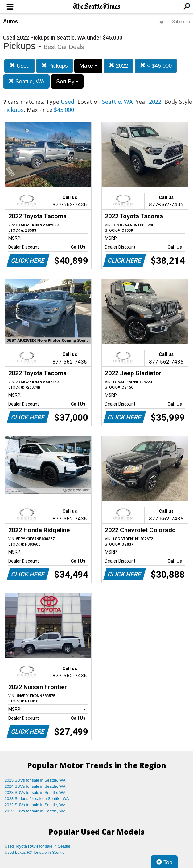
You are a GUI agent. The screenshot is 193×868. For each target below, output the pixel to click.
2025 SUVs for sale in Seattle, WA (35, 780)
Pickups (55, 66)
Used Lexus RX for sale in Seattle (35, 852)
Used (20, 66)
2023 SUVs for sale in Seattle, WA (35, 792)
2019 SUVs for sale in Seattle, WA (35, 811)
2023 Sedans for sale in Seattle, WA (37, 799)
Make (88, 66)
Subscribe (181, 21)
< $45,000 (156, 66)
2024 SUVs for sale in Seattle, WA (35, 786)
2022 (119, 66)
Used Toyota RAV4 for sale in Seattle (37, 846)
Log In (162, 21)
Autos (10, 21)
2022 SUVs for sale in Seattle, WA (35, 805)
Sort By (67, 82)
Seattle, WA (26, 81)
